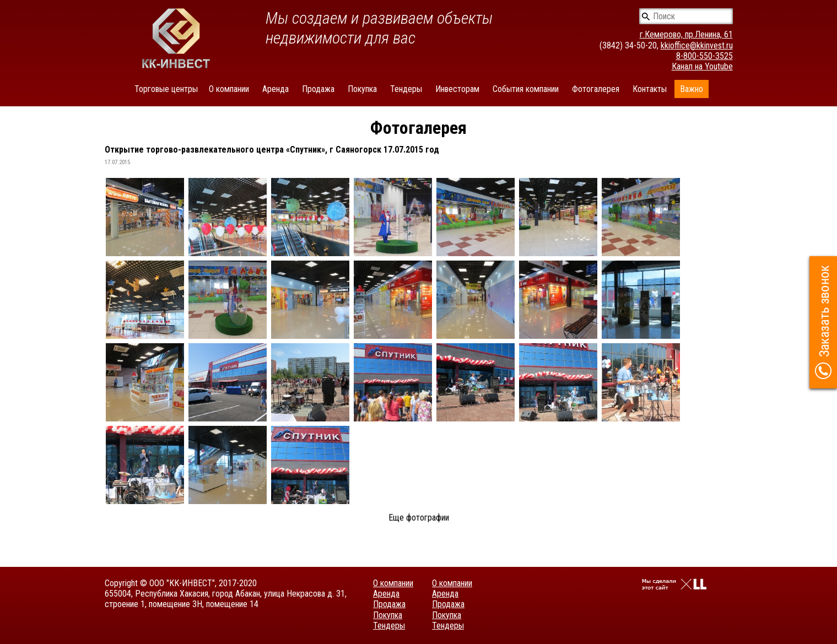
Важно (692, 89)
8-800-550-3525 (704, 56)
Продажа (318, 89)
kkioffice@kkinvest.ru (697, 45)
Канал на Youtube (702, 66)
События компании (526, 89)
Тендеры (406, 89)
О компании (229, 89)
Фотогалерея (596, 89)
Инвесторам (457, 89)
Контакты (650, 89)
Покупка (362, 89)
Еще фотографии (419, 518)
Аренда (276, 89)
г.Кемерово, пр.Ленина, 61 (686, 34)
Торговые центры (166, 89)
